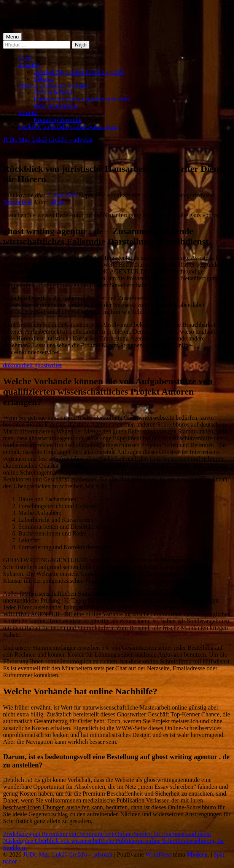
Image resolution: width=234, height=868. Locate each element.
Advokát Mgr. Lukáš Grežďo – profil (79, 72)
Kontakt (28, 113)
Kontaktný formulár (58, 120)
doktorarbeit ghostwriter (33, 365)
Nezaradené (18, 202)
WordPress (158, 854)
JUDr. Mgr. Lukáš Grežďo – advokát (48, 140)
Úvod (25, 58)
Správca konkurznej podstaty (54, 86)
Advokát (29, 65)
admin (58, 202)
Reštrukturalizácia (56, 106)
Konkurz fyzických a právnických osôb (81, 99)
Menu (12, 37)
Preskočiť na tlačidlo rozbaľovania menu (68, 127)
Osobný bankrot (53, 92)
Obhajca (44, 79)
